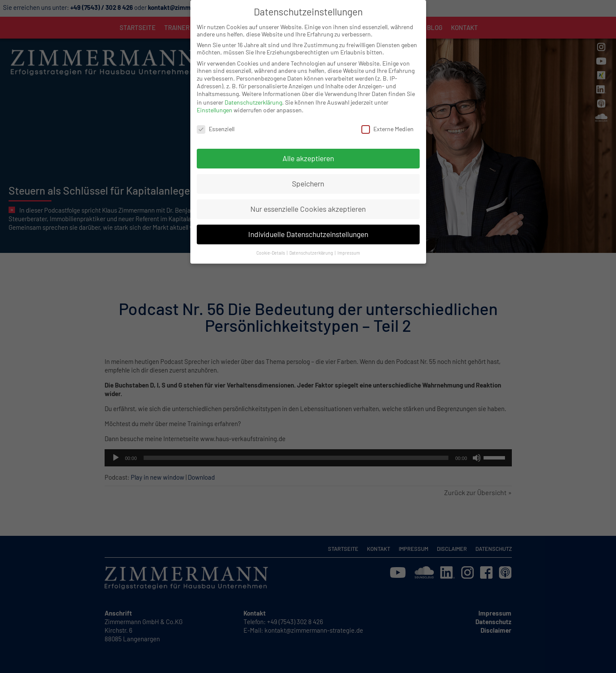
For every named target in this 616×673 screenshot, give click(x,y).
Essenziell (216, 118)
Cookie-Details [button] (271, 242)
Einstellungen (215, 100)
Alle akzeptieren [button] (308, 148)
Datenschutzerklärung (253, 92)
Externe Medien (388, 118)
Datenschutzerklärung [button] (312, 242)
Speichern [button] (308, 173)
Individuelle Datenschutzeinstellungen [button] (308, 224)
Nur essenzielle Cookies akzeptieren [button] (308, 198)
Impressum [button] (349, 242)
